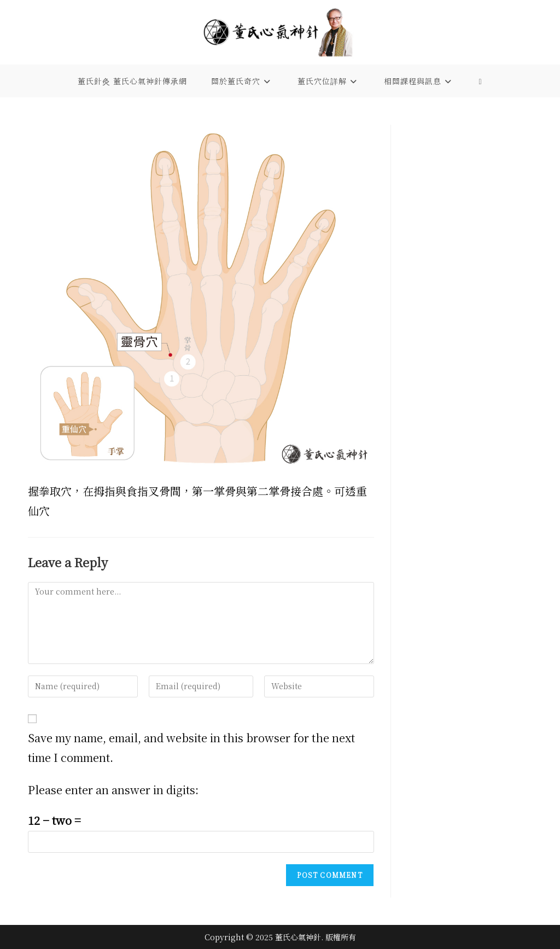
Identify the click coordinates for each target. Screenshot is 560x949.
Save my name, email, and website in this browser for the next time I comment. (191, 747)
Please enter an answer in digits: (113, 790)
